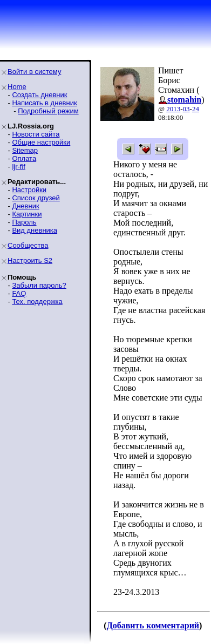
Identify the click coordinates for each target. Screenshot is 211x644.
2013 (173, 109)
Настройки (29, 190)
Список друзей (36, 198)
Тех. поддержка (37, 301)
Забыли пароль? (39, 285)
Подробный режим (48, 111)
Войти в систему (34, 72)
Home (17, 87)
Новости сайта (36, 134)
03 (186, 109)
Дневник (25, 206)
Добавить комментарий (153, 625)
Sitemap (25, 150)
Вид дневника (35, 230)
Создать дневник (39, 95)
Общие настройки (41, 142)
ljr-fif (19, 167)
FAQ (19, 293)
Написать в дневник (44, 103)
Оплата (24, 158)
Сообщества (28, 245)
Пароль (24, 222)
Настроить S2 (30, 260)
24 (196, 109)
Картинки (27, 214)
